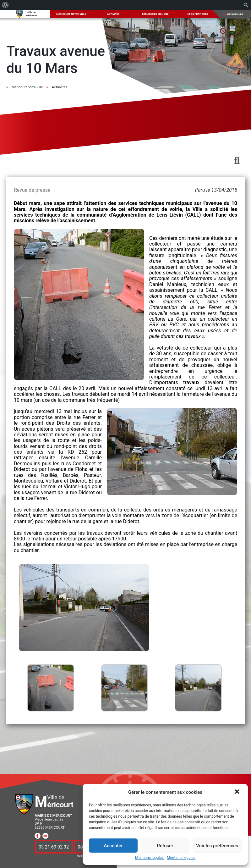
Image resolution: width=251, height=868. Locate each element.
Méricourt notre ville (71, 14)
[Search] (237, 14)
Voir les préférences (217, 846)
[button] (238, 792)
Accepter (113, 846)
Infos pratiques (197, 14)
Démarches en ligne (155, 14)
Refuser (165, 846)
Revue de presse (32, 190)
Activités (113, 14)
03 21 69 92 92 (54, 847)
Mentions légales (149, 858)
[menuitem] (5, 5)
